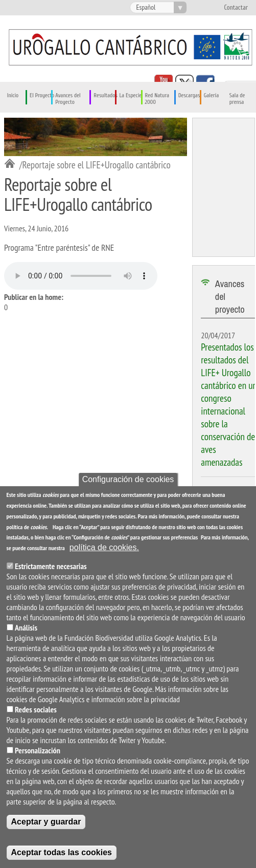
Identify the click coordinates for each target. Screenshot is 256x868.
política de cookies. (104, 547)
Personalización (38, 750)
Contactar (236, 8)
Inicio (13, 95)
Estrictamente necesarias (51, 566)
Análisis (26, 627)
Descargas (189, 95)
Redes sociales (36, 709)
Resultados (105, 95)
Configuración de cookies (128, 479)
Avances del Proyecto (68, 99)
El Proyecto (42, 95)
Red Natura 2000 (157, 99)
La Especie (130, 95)
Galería (211, 95)
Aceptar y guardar (46, 822)
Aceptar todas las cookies (62, 852)
